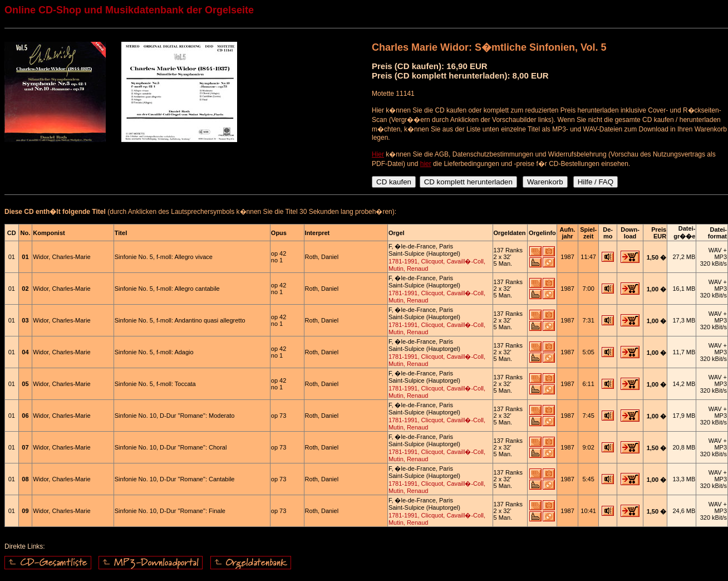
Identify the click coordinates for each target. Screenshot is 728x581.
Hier (378, 154)
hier (426, 164)
